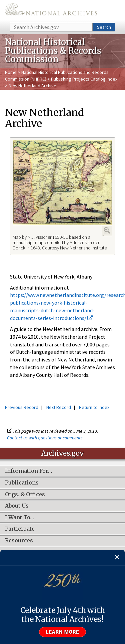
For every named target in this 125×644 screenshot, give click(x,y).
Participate (20, 529)
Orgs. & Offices (25, 495)
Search (104, 27)
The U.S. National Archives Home (51, 11)
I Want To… (19, 518)
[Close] (117, 558)
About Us (17, 506)
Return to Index (94, 407)
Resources (19, 541)
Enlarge (107, 230)
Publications (22, 483)
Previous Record (22, 407)
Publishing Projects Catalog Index (84, 79)
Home (11, 72)
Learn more (63, 632)
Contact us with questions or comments (45, 438)
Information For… (28, 471)
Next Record (59, 407)
